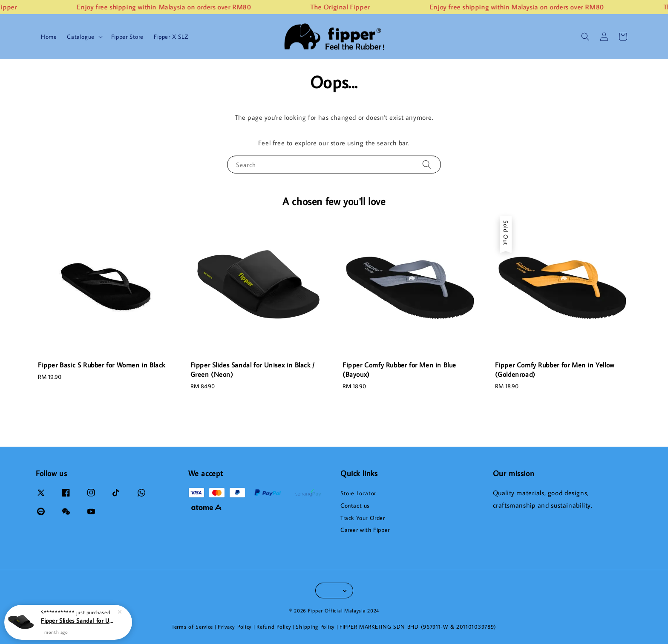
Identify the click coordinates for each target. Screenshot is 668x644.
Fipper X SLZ (171, 37)
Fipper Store (127, 37)
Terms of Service (192, 627)
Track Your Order (363, 518)
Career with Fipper (365, 530)
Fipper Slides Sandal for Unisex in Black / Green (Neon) (78, 620)
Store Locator (358, 493)
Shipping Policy (315, 627)
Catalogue (81, 37)
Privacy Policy (235, 627)
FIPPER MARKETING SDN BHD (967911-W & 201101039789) (418, 627)
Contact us (355, 505)
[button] (585, 37)
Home (49, 37)
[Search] (427, 164)
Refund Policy (274, 627)
